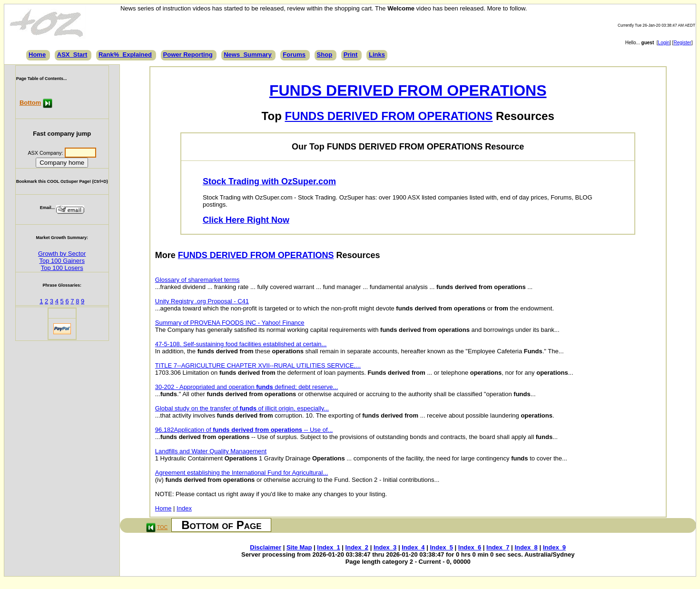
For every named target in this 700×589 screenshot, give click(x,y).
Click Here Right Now (246, 220)
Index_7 (498, 547)
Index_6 (470, 547)
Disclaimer (266, 547)
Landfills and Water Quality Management (211, 451)
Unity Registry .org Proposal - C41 (202, 301)
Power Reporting (188, 55)
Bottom (30, 103)
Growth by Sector (62, 254)
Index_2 (357, 547)
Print (351, 55)
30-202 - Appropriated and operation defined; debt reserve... (246, 387)
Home (37, 55)
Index (184, 508)
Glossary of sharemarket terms (197, 280)
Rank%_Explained (125, 55)
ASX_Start (72, 55)
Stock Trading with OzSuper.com (269, 181)
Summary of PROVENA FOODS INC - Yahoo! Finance (230, 323)
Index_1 (328, 547)
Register (682, 43)
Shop (325, 55)
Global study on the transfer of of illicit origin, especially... (242, 408)
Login (664, 43)
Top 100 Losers (62, 268)
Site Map (299, 547)
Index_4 (413, 547)
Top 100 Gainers (62, 261)
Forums (294, 55)
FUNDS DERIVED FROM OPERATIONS (408, 90)
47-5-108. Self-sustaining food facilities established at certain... (241, 344)
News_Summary (247, 55)
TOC (162, 527)
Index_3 (385, 547)
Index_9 (554, 547)
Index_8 (526, 547)
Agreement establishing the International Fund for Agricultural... (242, 473)
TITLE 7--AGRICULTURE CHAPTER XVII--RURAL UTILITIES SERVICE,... (258, 365)
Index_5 (441, 547)
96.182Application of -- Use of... (244, 430)
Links (377, 55)
